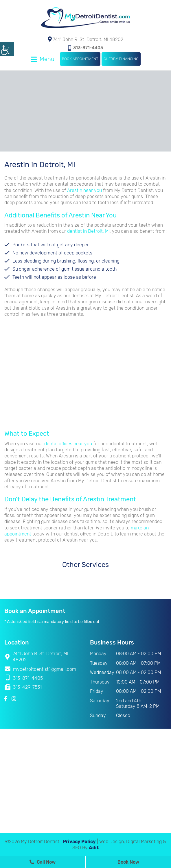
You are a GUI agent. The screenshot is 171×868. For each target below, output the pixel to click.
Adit (94, 848)
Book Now (128, 862)
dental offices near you (68, 444)
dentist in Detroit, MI (88, 231)
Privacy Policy (79, 842)
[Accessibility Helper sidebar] (7, 49)
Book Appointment (80, 59)
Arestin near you (84, 190)
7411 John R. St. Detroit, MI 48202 (85, 39)
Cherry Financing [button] (121, 59)
